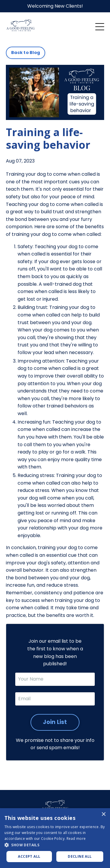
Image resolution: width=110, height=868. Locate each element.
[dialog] (55, 838)
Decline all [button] (80, 856)
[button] (55, 845)
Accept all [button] (29, 856)
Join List (55, 722)
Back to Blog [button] (26, 53)
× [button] (103, 814)
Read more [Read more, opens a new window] (76, 839)
